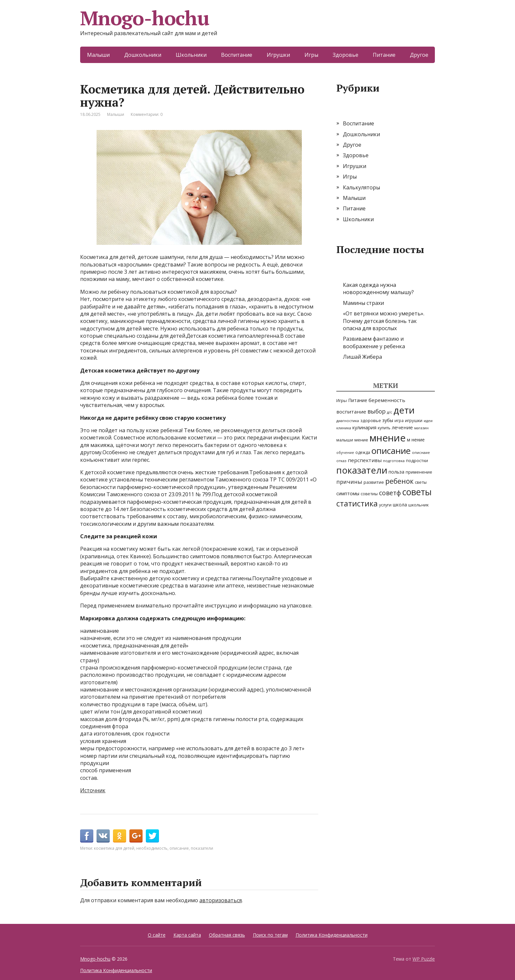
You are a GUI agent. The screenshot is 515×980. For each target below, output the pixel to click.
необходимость (152, 848)
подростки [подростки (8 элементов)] (417, 460)
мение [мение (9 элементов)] (361, 440)
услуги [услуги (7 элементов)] (385, 505)
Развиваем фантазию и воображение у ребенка (374, 342)
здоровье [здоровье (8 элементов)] (371, 420)
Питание (384, 55)
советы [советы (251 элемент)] (417, 492)
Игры (311, 55)
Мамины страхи (363, 303)
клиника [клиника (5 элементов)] (344, 428)
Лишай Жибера (362, 357)
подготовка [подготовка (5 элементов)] (394, 461)
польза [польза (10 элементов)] (396, 472)
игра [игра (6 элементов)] (399, 421)
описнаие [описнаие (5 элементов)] (421, 452)
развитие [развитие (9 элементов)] (374, 482)
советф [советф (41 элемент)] (390, 493)
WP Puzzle (424, 959)
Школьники (191, 55)
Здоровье (346, 55)
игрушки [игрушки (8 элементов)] (414, 420)
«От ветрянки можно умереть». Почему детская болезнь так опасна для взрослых (384, 321)
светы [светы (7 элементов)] (421, 482)
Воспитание (237, 55)
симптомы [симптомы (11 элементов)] (348, 493)
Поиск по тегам (270, 935)
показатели (202, 848)
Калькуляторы (361, 187)
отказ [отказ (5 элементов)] (341, 461)
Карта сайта (187, 935)
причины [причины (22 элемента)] (349, 482)
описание (179, 848)
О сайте (157, 935)
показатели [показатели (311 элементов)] (362, 470)
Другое (419, 55)
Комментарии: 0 (147, 114)
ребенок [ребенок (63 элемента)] (399, 481)
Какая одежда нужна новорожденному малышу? (378, 288)
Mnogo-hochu (145, 18)
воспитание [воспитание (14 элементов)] (351, 412)
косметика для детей (114, 848)
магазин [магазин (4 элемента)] (421, 428)
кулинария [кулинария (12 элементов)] (364, 427)
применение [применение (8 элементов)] (419, 472)
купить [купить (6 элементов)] (384, 428)
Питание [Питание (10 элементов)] (358, 400)
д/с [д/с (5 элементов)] (390, 412)
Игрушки (278, 55)
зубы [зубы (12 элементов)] (388, 420)
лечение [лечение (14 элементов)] (402, 427)
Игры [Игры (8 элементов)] (342, 400)
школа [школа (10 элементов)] (400, 505)
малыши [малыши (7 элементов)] (345, 440)
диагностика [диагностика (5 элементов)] (348, 421)
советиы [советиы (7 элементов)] (369, 494)
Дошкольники (143, 55)
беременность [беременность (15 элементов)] (387, 400)
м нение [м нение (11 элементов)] (416, 440)
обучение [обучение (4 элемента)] (345, 453)
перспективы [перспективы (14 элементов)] (365, 460)
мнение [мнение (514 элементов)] (388, 438)
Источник (93, 790)
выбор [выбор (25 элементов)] (377, 411)
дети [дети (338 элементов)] (404, 410)
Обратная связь (227, 935)
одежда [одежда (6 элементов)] (363, 452)
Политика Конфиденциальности (332, 935)
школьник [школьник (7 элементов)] (418, 505)
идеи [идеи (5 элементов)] (428, 421)
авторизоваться (221, 900)
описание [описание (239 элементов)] (391, 451)
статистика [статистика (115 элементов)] (357, 503)
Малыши (98, 55)
